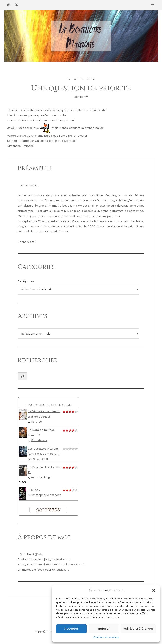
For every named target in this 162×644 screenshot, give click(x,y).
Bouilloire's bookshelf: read (48, 405)
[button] (154, 590)
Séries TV (81, 97)
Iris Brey (36, 422)
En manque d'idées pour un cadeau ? (44, 570)
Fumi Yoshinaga (41, 477)
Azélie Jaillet (39, 459)
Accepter (71, 629)
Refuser (104, 629)
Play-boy (34, 490)
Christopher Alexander (46, 495)
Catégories (26, 281)
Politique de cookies (106, 637)
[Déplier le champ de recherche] (22, 376)
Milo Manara (39, 440)
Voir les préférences (138, 629)
